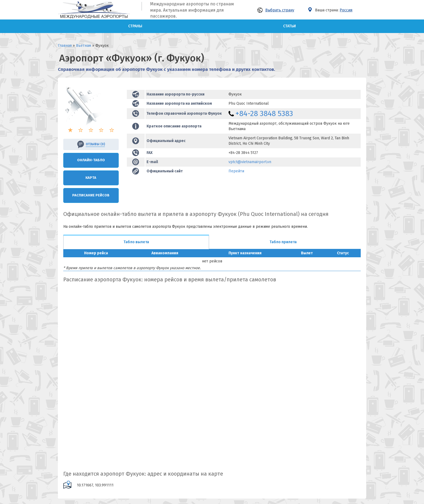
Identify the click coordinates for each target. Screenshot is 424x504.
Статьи (289, 26)
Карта (91, 178)
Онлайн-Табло (91, 160)
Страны (135, 26)
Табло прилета (283, 242)
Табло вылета (136, 242)
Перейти (236, 171)
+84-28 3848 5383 (264, 113)
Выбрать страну (276, 10)
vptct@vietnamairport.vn (250, 162)
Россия (346, 10)
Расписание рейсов (91, 195)
